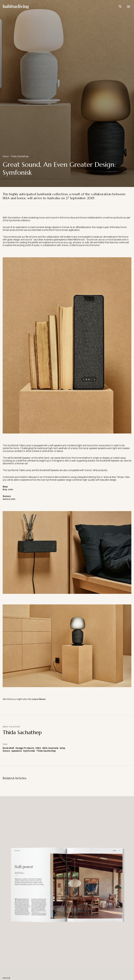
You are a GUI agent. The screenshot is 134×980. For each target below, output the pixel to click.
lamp (63, 748)
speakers (17, 751)
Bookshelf (8, 748)
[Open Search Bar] (120, 7)
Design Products (25, 748)
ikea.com (8, 490)
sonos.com (9, 499)
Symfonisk (29, 751)
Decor (6, 156)
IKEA (38, 748)
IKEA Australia (50, 748)
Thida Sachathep (19, 156)
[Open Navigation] (129, 7)
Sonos (6, 751)
